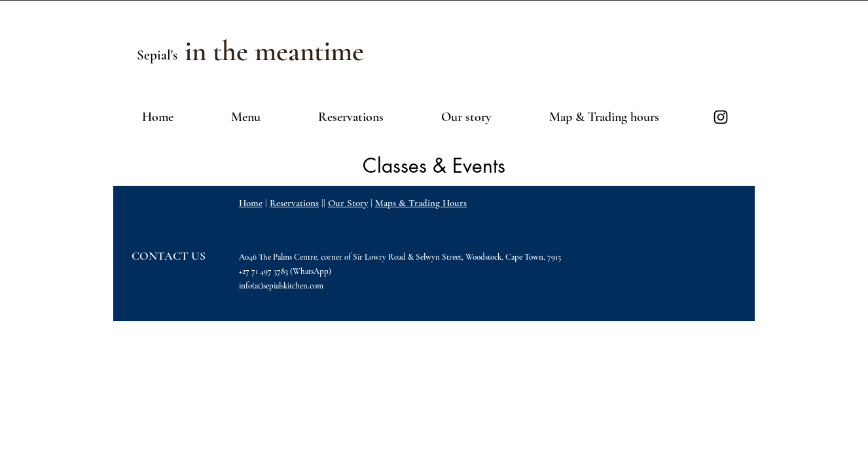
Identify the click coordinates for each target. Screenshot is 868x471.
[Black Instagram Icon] (721, 117)
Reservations (294, 203)
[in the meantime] (274, 51)
